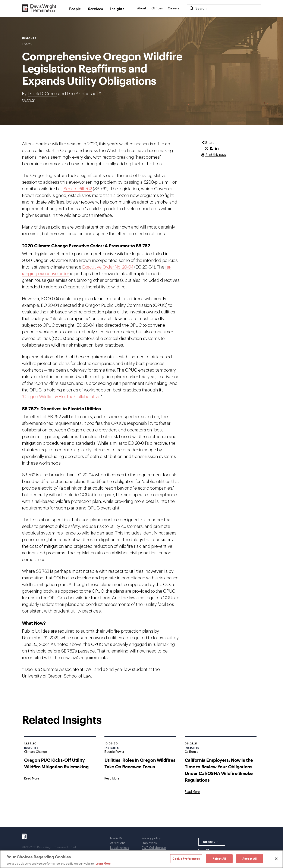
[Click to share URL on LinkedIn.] (217, 149)
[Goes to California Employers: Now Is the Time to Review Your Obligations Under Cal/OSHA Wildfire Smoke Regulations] (192, 792)
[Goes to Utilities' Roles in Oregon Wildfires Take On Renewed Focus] (112, 779)
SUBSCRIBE (212, 842)
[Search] (191, 9)
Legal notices (120, 848)
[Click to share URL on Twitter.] (207, 149)
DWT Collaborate (154, 848)
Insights (117, 9)
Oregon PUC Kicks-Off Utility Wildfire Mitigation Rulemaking (56, 763)
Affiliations (118, 843)
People (75, 9)
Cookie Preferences (186, 858)
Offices (157, 9)
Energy (27, 44)
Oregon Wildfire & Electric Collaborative (62, 397)
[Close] (276, 859)
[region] (141, 859)
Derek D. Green (42, 94)
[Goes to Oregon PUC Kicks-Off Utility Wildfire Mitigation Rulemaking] (32, 779)
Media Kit (117, 838)
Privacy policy (151, 838)
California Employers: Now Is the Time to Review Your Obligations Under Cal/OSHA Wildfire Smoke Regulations (219, 770)
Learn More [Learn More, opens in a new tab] (103, 864)
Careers (174, 9)
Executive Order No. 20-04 (108, 267)
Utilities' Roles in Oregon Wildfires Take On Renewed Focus (140, 763)
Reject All (219, 858)
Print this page (216, 155)
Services (95, 9)
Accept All (250, 858)
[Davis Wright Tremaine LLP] (39, 8)
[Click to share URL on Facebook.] (212, 149)
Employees (149, 843)
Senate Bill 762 (78, 189)
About (142, 9)
